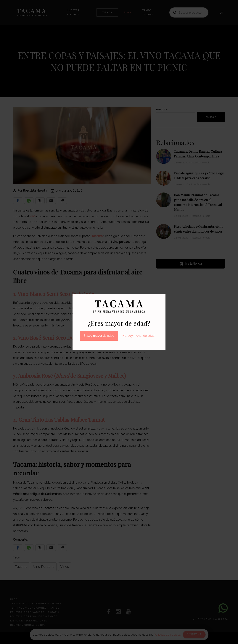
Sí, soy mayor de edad (99, 336)
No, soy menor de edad (138, 336)
